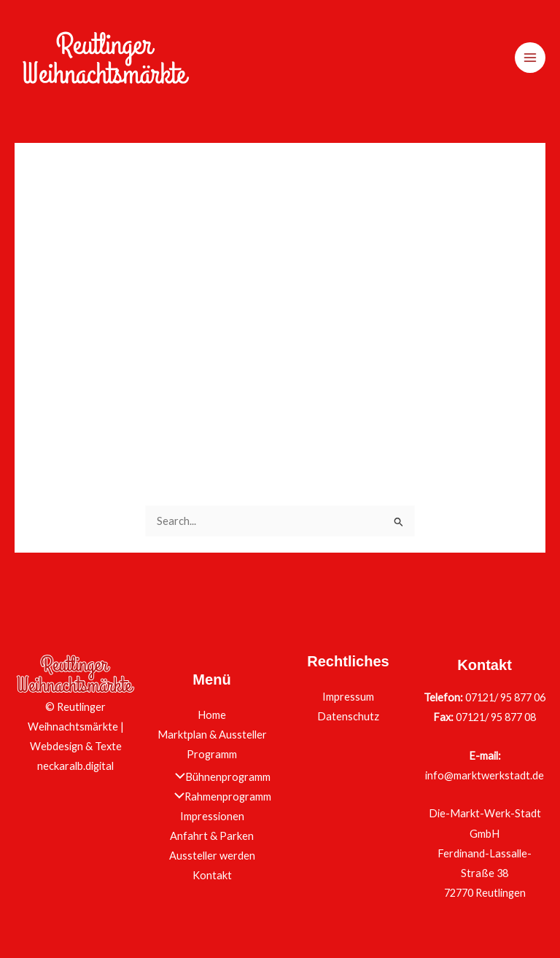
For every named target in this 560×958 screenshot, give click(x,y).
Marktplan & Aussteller (212, 735)
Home (212, 715)
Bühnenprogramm (219, 777)
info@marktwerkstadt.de (485, 775)
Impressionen (212, 816)
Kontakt (212, 875)
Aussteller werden (212, 856)
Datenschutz (348, 716)
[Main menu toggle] (530, 58)
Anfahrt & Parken (212, 836)
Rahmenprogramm (219, 797)
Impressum (348, 697)
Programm (212, 754)
